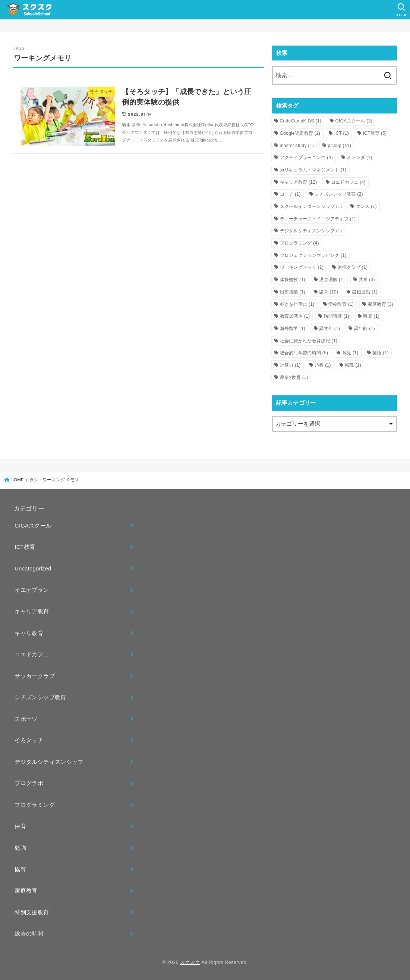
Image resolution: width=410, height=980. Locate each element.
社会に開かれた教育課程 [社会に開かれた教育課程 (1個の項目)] (309, 341)
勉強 (20, 848)
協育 (20, 869)
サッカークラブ (35, 676)
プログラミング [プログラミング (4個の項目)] (299, 243)
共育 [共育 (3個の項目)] (367, 280)
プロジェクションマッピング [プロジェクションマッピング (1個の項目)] (313, 255)
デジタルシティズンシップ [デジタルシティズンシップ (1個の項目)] (311, 231)
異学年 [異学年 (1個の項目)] (329, 329)
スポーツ (26, 719)
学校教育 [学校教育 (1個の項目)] (341, 304)
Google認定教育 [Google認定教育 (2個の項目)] (300, 133)
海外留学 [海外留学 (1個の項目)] (293, 329)
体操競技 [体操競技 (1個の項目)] (293, 280)
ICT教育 (25, 547)
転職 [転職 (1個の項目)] (353, 365)
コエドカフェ (32, 654)
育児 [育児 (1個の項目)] (350, 353)
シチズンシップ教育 (40, 697)
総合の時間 (29, 934)
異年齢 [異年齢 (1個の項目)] (365, 329)
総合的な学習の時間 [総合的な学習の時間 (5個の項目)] (304, 353)
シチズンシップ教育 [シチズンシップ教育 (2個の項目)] (339, 194)
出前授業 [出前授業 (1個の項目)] (293, 292)
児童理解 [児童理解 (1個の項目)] (332, 280)
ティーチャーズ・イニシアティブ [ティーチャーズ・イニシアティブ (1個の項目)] (318, 219)
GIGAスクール (33, 526)
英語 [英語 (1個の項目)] (381, 353)
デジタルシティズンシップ (49, 762)
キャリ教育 (29, 633)
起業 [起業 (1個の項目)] (323, 365)
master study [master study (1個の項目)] (297, 146)
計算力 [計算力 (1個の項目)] (290, 365)
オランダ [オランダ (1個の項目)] (359, 158)
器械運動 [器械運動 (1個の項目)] (365, 292)
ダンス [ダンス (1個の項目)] (366, 206)
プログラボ (29, 783)
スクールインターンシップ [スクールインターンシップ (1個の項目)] (311, 206)
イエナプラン (32, 590)
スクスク (190, 962)
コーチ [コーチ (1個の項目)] (290, 194)
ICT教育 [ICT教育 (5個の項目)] (375, 133)
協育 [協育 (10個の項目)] (329, 292)
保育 (20, 826)
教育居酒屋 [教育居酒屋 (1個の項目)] (295, 316)
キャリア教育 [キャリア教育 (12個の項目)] (299, 182)
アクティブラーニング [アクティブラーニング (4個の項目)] (306, 158)
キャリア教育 (32, 612)
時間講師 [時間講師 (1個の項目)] (337, 316)
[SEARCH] (401, 10)
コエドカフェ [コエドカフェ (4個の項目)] (348, 182)
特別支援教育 (32, 912)
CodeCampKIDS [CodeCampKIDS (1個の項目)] (301, 121)
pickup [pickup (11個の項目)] (339, 146)
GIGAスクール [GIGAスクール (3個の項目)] (354, 121)
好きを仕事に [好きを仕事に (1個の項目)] (297, 304)
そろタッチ (29, 740)
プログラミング (35, 805)
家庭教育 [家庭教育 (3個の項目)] (381, 304)
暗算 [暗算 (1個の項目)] (371, 316)
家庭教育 (26, 891)
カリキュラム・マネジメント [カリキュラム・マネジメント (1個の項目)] (313, 170)
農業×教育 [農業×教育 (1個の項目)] (294, 377)
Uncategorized (33, 569)
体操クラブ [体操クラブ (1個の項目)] (352, 267)
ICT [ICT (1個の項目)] (342, 133)
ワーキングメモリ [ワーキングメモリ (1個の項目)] (302, 267)
